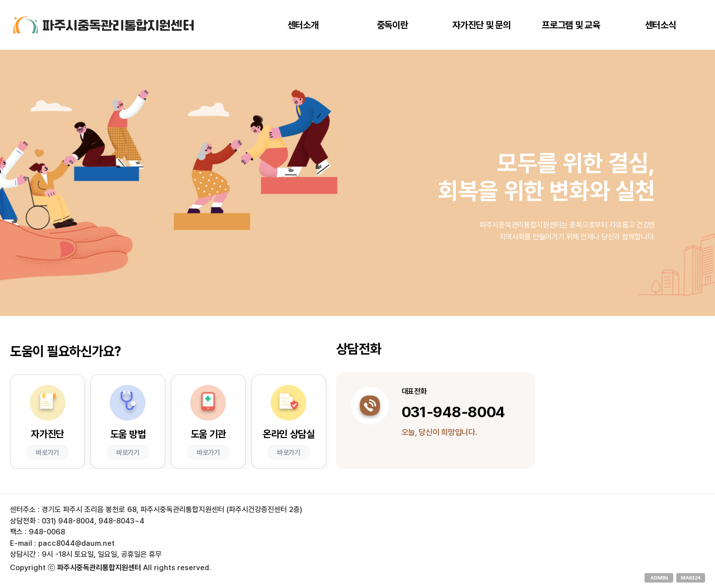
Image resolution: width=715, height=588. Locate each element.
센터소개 (303, 25)
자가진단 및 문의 (481, 25)
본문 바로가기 (0, 0)
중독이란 (393, 25)
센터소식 (661, 25)
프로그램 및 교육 (571, 25)
